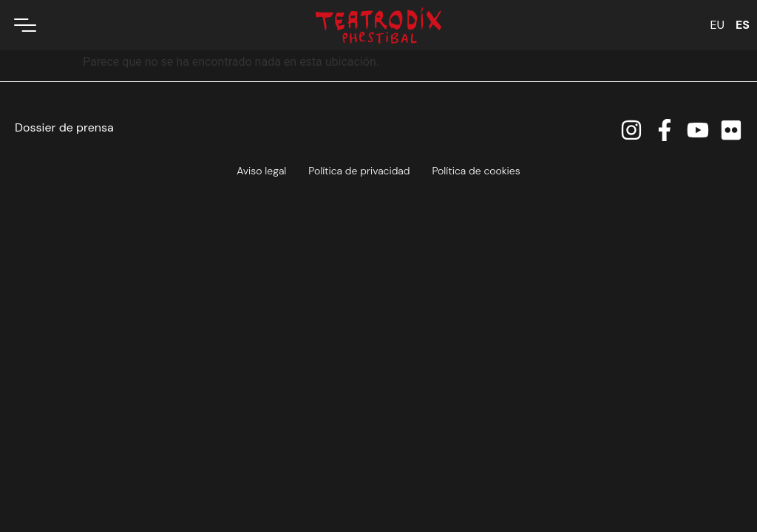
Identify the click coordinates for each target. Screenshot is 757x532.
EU (717, 25)
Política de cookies (476, 171)
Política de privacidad (359, 171)
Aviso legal (261, 171)
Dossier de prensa (64, 127)
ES (743, 25)
